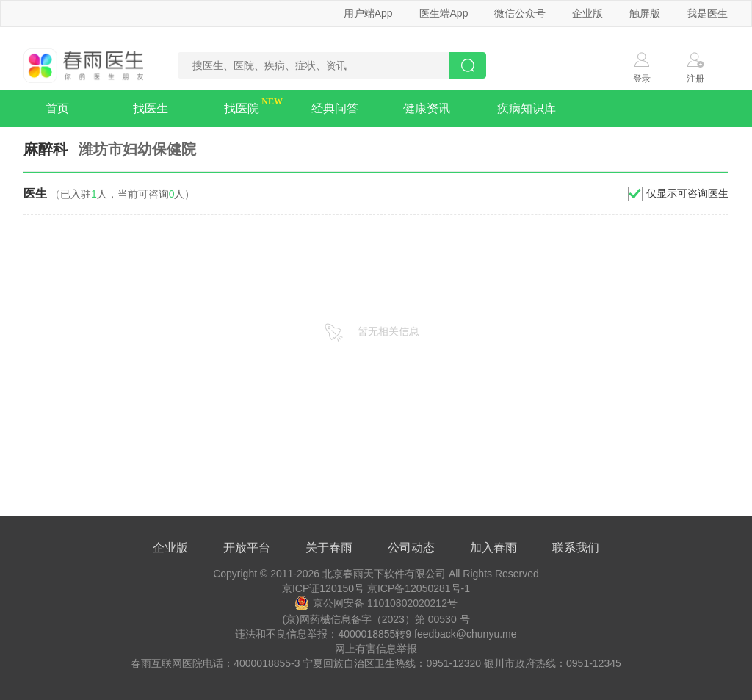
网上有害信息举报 (376, 649)
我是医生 (707, 13)
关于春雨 (329, 548)
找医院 (242, 108)
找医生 (151, 108)
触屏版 (645, 13)
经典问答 (335, 108)
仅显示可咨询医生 (687, 193)
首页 (57, 108)
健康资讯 (427, 108)
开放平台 (247, 548)
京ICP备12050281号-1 (419, 588)
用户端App (368, 13)
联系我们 (576, 548)
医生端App (444, 13)
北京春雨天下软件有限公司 (384, 574)
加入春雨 (493, 548)
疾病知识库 (527, 108)
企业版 (587, 13)
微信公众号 (520, 13)
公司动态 (411, 548)
